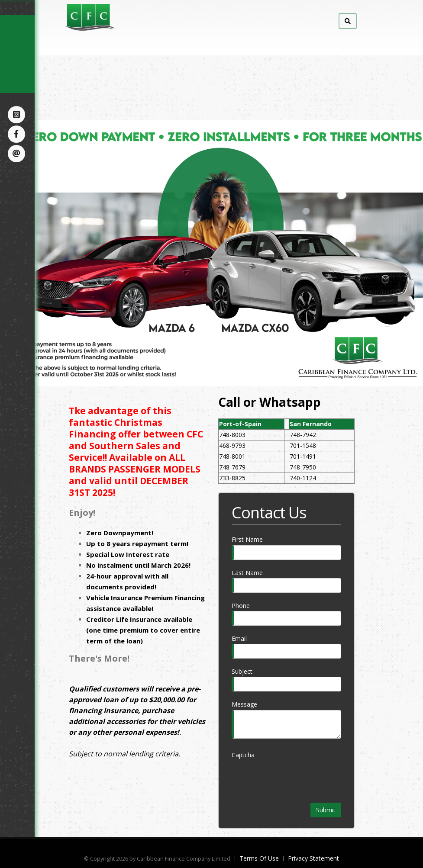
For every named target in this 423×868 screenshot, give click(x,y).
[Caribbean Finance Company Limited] (123, 17)
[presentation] (297, 777)
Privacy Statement (313, 858)
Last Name (247, 573)
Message (244, 704)
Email (239, 638)
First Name (247, 539)
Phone (241, 606)
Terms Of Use (259, 858)
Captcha (243, 755)
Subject (242, 671)
